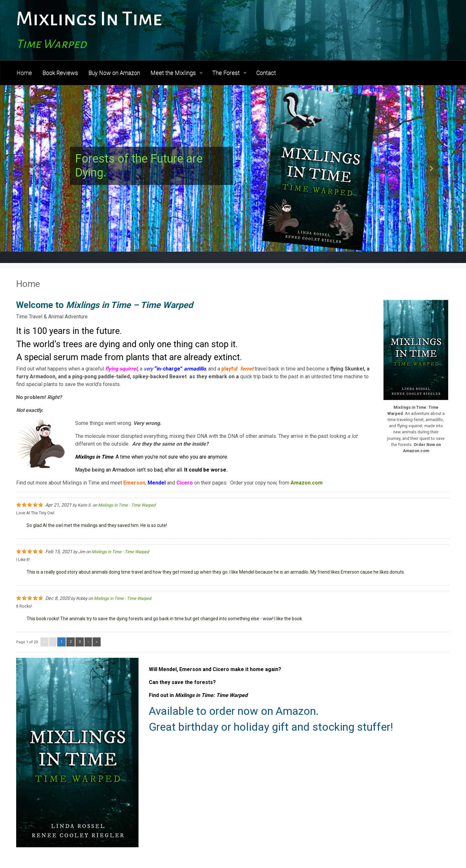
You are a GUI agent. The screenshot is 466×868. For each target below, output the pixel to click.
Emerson (134, 483)
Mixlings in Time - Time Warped (127, 505)
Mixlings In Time (89, 19)
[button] (35, 168)
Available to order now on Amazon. (234, 711)
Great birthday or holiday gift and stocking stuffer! (271, 727)
